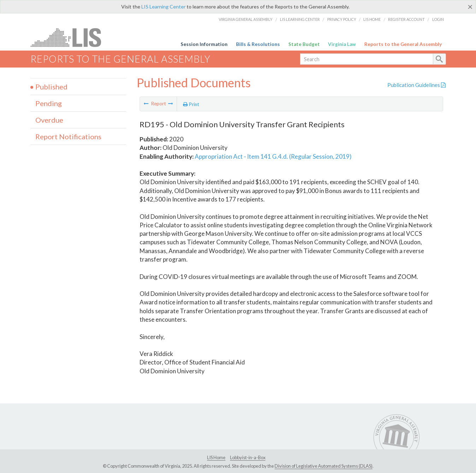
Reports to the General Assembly (403, 44)
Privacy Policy (342, 19)
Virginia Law (342, 44)
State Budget (304, 44)
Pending (49, 103)
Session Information (204, 44)
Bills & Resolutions (258, 44)
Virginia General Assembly (246, 19)
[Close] (470, 7)
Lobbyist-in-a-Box (248, 457)
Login (438, 19)
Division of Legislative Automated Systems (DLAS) (324, 466)
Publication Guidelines (416, 85)
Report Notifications (68, 136)
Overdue (49, 120)
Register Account (406, 19)
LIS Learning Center (163, 7)
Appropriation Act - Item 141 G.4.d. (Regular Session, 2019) (273, 156)
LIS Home (372, 19)
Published (51, 87)
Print (191, 104)
